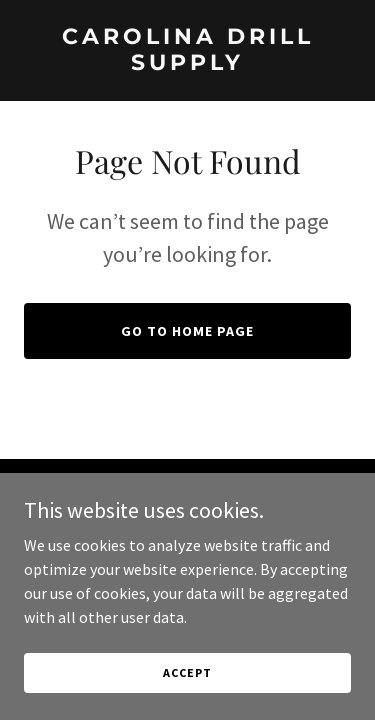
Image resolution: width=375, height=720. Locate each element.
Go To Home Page (187, 331)
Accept (187, 672)
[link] (187, 64)
